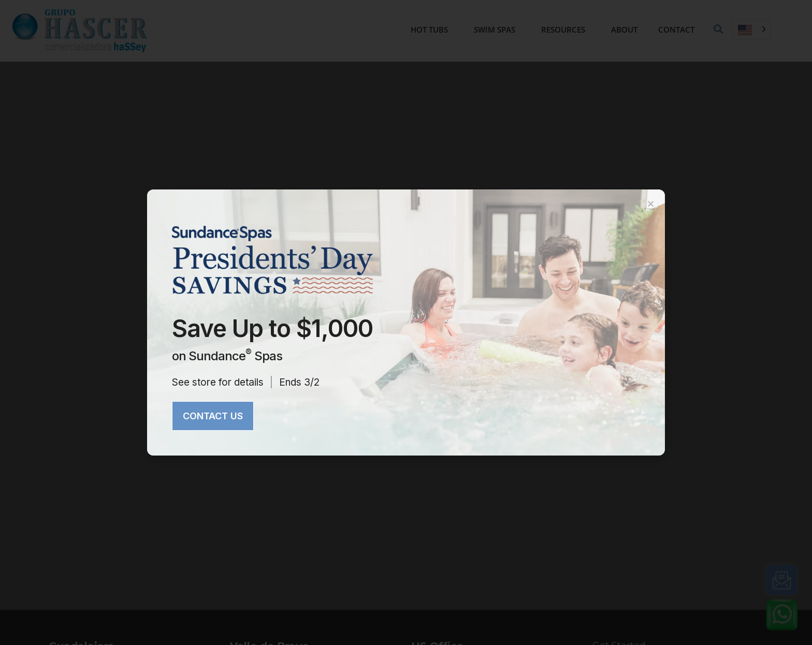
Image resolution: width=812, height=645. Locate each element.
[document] (406, 322)
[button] (651, 204)
